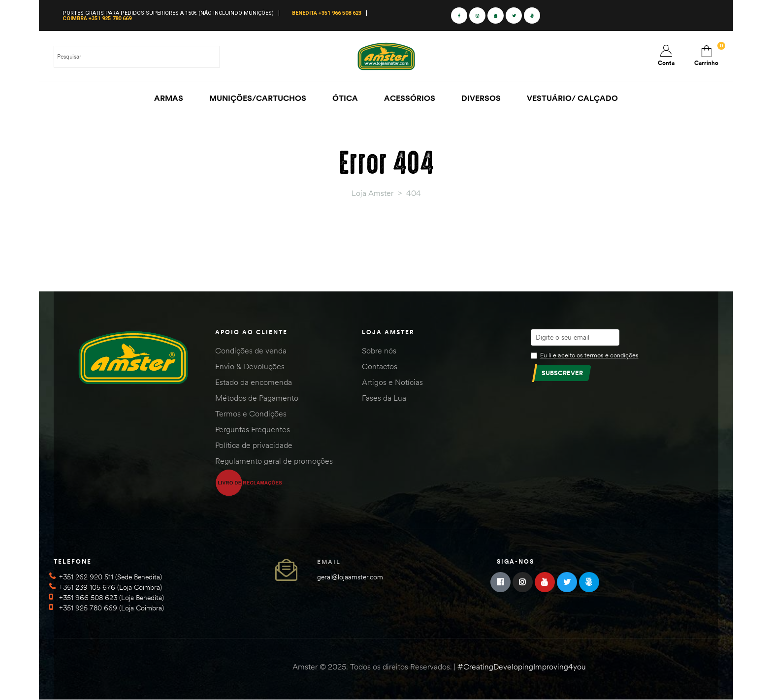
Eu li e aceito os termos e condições (589, 355)
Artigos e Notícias (392, 382)
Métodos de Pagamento (257, 398)
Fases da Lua (384, 398)
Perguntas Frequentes (253, 429)
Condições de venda (251, 350)
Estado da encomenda (254, 382)
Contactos (380, 366)
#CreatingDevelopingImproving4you (522, 667)
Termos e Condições (251, 414)
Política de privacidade (254, 445)
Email (329, 562)
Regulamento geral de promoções (274, 461)
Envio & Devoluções (250, 366)
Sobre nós (379, 350)
